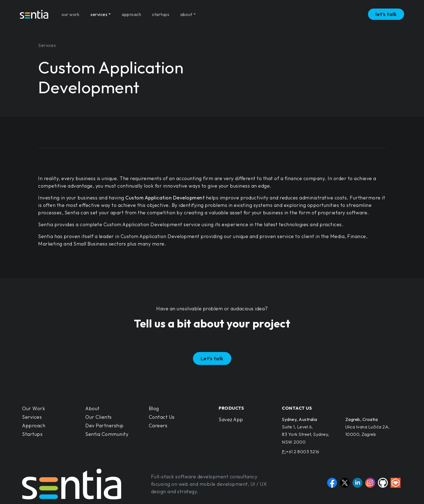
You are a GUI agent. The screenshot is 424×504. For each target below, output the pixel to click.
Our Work (34, 408)
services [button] (99, 12)
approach (131, 12)
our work (71, 12)
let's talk (386, 12)
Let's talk (212, 358)
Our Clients (99, 417)
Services (32, 417)
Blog (154, 408)
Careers (158, 426)
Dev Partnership (104, 426)
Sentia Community (107, 434)
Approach (34, 426)
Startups (32, 434)
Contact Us (162, 417)
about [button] (186, 12)
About (92, 408)
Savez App (231, 419)
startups (161, 12)
